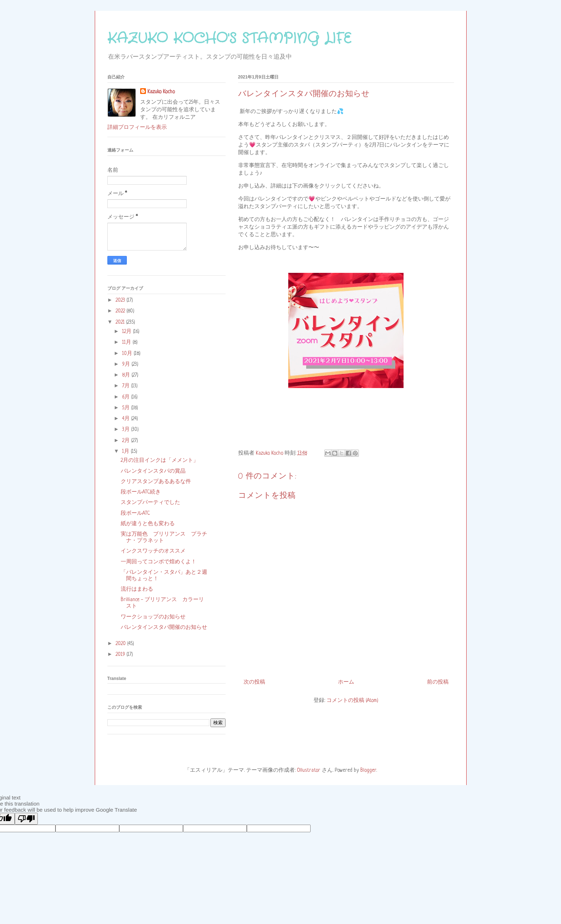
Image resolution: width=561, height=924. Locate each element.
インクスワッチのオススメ (153, 551)
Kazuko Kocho (161, 92)
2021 (121, 322)
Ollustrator (309, 770)
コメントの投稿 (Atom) (352, 700)
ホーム (346, 682)
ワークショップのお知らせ (156, 617)
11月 (127, 342)
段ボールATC (135, 513)
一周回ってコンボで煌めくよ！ (159, 562)
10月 (128, 353)
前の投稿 (438, 682)
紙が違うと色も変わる (148, 524)
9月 (127, 364)
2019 (121, 654)
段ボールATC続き (141, 492)
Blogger (368, 770)
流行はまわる (137, 589)
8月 (127, 375)
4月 (127, 419)
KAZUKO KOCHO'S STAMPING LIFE (229, 39)
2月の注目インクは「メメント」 (160, 460)
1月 (126, 451)
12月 (128, 332)
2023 (121, 300)
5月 (127, 408)
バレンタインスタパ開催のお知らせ (164, 627)
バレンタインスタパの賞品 (153, 471)
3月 (127, 429)
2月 (127, 441)
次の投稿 (254, 682)
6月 (127, 397)
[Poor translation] (26, 819)
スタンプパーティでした (150, 502)
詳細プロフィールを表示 (137, 127)
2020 (121, 644)
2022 (121, 311)
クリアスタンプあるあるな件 (156, 482)
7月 (127, 386)
